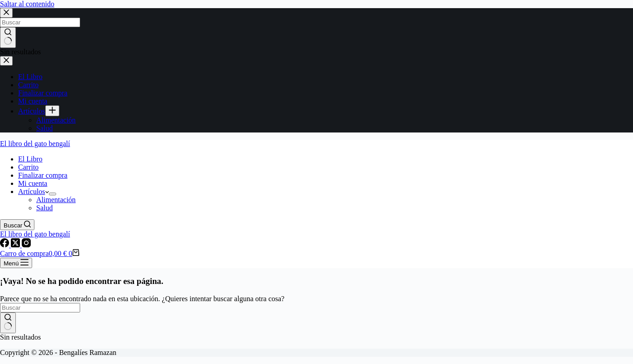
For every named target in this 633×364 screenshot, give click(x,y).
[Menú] (16, 263)
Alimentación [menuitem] (56, 120)
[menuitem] (52, 111)
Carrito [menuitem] (28, 85)
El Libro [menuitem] (30, 77)
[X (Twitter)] (16, 245)
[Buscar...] (40, 22)
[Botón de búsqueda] (8, 38)
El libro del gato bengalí (35, 144)
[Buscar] (17, 225)
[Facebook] (5, 245)
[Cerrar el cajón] (6, 61)
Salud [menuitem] (44, 128)
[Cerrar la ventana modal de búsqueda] (6, 13)
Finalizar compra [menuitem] (43, 93)
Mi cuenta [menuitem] (33, 101)
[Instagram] (26, 245)
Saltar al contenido (27, 4)
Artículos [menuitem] (32, 111)
